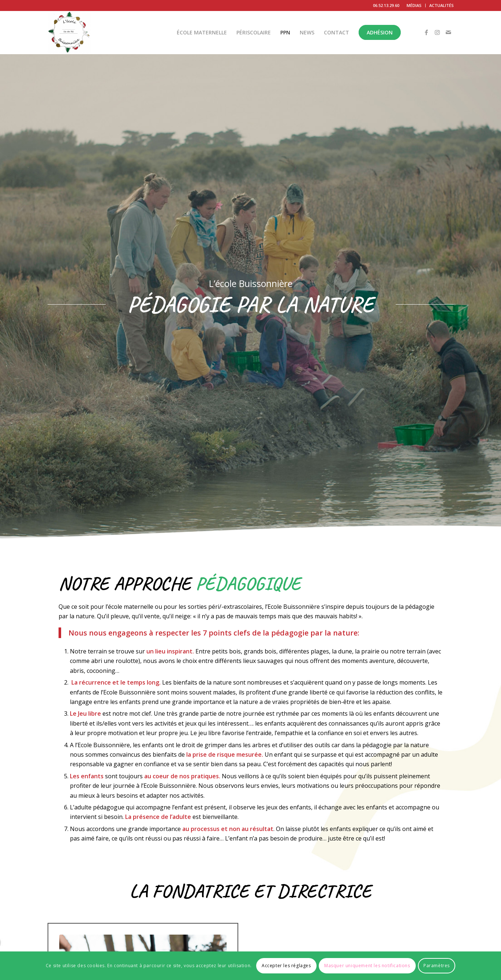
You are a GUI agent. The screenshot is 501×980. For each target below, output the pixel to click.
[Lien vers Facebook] (426, 32)
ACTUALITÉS (442, 5)
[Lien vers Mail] (448, 32)
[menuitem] (414, 5)
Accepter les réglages (286, 966)
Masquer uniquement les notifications (367, 966)
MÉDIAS (414, 5)
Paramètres (437, 966)
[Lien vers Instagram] (437, 32)
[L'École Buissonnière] (69, 33)
